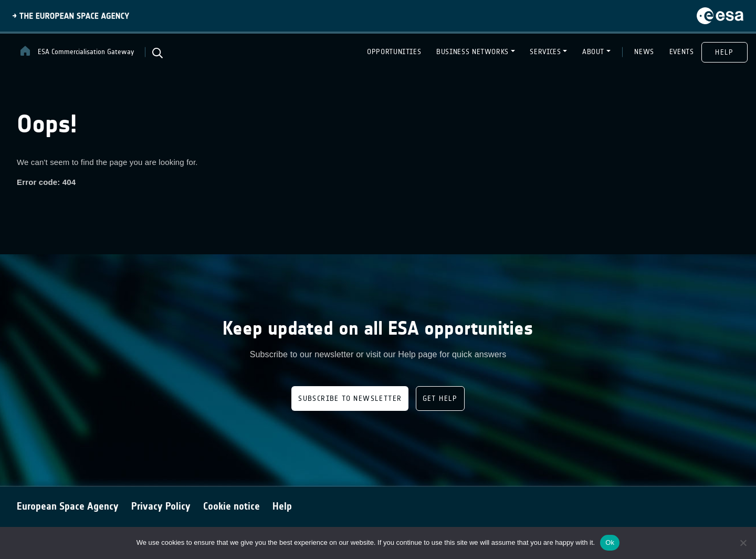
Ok (610, 542)
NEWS (644, 52)
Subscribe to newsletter (350, 398)
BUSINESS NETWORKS (472, 52)
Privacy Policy (161, 506)
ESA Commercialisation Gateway (76, 51)
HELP (724, 52)
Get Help (440, 398)
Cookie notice (232, 506)
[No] (743, 543)
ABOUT (593, 52)
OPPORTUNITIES (394, 52)
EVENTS (682, 52)
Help (282, 506)
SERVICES (545, 52)
